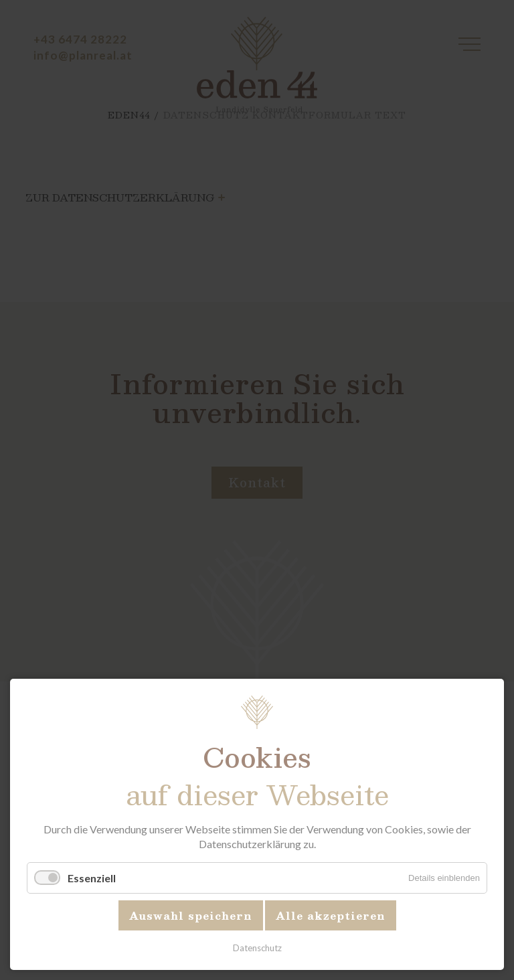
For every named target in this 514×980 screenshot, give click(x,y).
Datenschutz (257, 948)
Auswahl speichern (191, 915)
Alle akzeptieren (331, 915)
